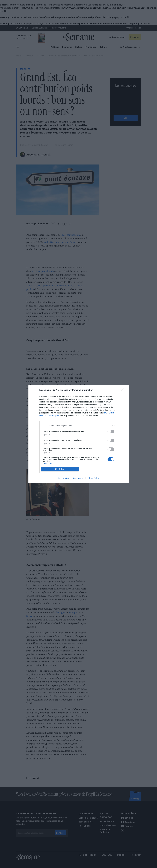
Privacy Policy (93, 478)
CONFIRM (60, 469)
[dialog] (79, 434)
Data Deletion (64, 478)
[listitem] (79, 426)
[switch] (111, 431)
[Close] (124, 390)
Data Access (78, 478)
